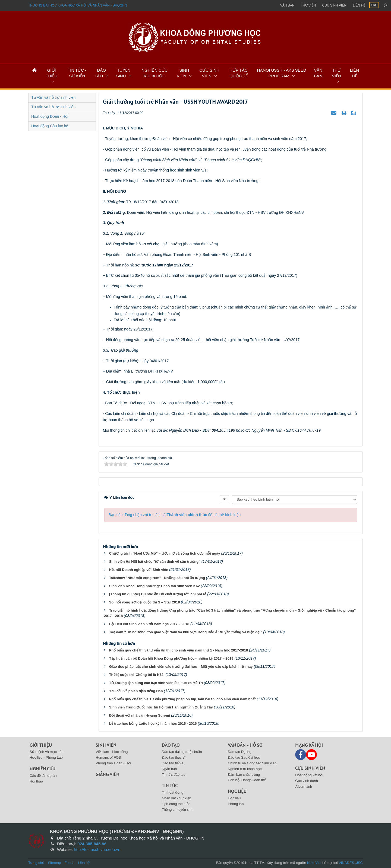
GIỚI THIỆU (51, 73)
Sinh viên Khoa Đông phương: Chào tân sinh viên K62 (154, 586)
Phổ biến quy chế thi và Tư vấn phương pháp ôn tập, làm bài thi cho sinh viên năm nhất (182, 699)
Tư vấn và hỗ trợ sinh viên (53, 97)
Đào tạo (171, 745)
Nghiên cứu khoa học (245, 769)
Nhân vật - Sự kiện (176, 798)
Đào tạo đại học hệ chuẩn (182, 752)
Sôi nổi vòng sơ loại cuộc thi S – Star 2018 (145, 602)
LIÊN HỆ (354, 73)
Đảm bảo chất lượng (244, 775)
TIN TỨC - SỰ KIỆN (77, 73)
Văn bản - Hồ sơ (245, 745)
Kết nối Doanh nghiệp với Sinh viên (139, 570)
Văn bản (287, 5)
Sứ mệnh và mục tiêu (46, 752)
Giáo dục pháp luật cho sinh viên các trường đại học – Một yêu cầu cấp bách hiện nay (181, 667)
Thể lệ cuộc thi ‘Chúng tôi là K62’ (137, 675)
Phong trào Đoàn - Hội (113, 763)
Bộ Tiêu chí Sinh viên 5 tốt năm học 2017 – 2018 (149, 624)
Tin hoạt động (173, 792)
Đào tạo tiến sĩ (173, 763)
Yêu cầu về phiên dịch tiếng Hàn (136, 691)
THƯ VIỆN (337, 73)
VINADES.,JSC (351, 863)
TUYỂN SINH (123, 73)
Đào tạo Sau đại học (244, 757)
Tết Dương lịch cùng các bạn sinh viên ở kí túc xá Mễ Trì (156, 683)
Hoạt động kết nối (309, 775)
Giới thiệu (41, 745)
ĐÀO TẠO (100, 73)
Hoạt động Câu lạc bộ (50, 126)
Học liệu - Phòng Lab (46, 757)
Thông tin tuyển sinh (178, 810)
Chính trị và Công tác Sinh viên (252, 763)
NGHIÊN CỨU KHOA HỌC (154, 73)
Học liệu (237, 791)
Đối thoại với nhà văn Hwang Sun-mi (140, 715)
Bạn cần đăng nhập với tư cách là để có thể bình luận (175, 515)
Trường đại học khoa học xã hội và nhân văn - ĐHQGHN (78, 5)
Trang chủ (36, 863)
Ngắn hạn (169, 769)
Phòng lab (236, 804)
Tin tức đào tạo (174, 775)
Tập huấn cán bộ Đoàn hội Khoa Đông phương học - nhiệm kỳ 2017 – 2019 (171, 658)
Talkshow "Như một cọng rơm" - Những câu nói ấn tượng (157, 578)
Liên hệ (359, 5)
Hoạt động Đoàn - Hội (50, 116)
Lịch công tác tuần (176, 804)
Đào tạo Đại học (241, 752)
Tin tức (170, 785)
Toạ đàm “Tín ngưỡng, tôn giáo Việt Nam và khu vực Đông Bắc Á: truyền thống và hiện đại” (186, 632)
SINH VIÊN (183, 73)
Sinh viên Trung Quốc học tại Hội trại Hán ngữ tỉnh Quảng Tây (161, 707)
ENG (374, 5)
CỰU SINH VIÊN (209, 73)
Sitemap (54, 863)
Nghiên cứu (42, 769)
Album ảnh (304, 786)
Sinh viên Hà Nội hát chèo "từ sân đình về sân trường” (155, 562)
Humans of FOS (108, 757)
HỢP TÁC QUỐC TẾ (238, 73)
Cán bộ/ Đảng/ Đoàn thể (247, 780)
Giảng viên (108, 774)
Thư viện (308, 5)
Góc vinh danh (307, 781)
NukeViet (314, 863)
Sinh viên (106, 745)
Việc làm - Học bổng (112, 752)
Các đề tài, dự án (43, 776)
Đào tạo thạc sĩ (174, 757)
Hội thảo (36, 781)
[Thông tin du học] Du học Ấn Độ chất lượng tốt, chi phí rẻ (158, 594)
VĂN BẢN (318, 73)
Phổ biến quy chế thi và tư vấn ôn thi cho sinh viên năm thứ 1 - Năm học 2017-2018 (179, 650)
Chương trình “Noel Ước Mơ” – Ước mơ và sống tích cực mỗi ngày (165, 553)
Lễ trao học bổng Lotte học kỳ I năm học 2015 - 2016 (153, 724)
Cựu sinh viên (334, 5)
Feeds (70, 863)
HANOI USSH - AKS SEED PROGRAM (282, 73)
